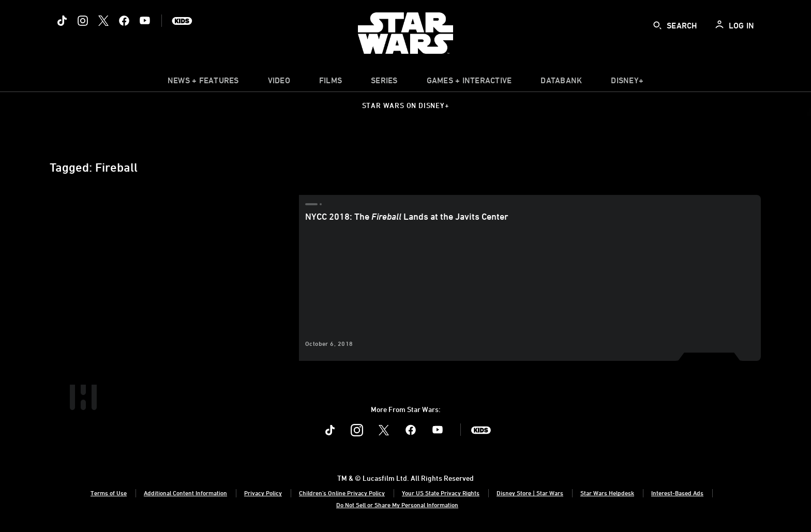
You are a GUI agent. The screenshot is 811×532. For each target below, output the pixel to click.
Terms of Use (109, 493)
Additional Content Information (185, 493)
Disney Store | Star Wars (530, 493)
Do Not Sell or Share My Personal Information (397, 505)
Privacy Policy (263, 493)
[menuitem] (279, 83)
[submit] (657, 25)
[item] (203, 83)
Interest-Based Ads (677, 493)
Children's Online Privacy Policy (342, 493)
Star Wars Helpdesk (607, 493)
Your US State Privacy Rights (441, 493)
